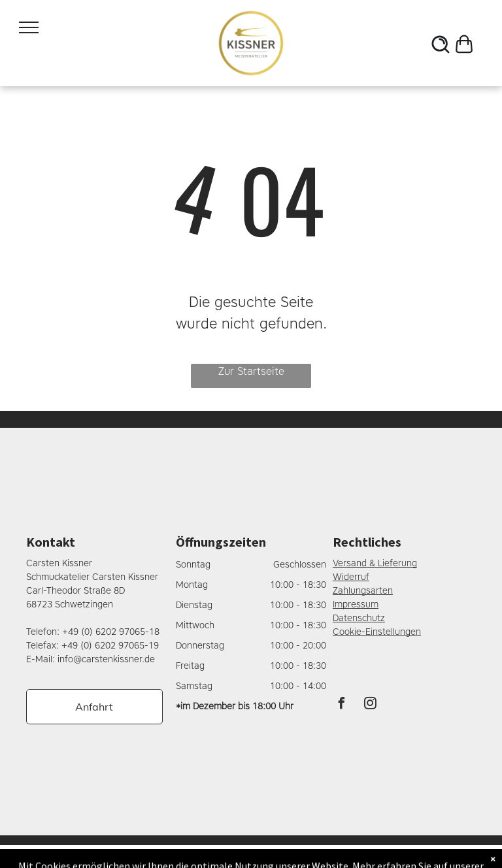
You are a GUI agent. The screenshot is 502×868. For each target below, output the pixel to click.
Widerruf (351, 577)
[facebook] (342, 705)
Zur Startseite (251, 371)
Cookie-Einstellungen (377, 632)
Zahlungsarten (363, 591)
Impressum (356, 604)
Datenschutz (359, 618)
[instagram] (371, 705)
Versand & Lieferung (375, 563)
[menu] (29, 27)
